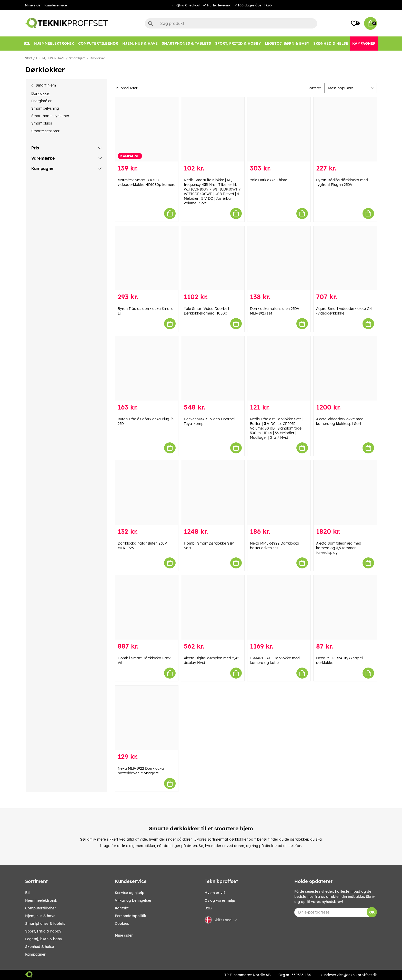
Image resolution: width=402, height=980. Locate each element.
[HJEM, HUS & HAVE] (140, 44)
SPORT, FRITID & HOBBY (43, 931)
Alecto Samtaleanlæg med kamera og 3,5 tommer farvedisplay (339, 548)
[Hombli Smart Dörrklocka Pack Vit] (147, 608)
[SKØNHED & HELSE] (331, 44)
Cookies (122, 924)
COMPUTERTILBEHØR (41, 908)
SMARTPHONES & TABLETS (45, 924)
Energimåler (41, 101)
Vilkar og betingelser (133, 900)
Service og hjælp (130, 893)
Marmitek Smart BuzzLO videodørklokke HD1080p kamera (147, 182)
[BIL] (27, 44)
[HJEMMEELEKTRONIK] (54, 44)
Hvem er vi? (215, 893)
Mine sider (33, 5)
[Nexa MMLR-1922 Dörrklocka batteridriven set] (279, 493)
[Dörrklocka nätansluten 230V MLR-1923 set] (279, 258)
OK (372, 912)
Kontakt (122, 908)
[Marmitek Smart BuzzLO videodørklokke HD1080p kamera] (147, 129)
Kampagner (35, 954)
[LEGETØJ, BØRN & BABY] (287, 44)
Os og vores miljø (220, 900)
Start (28, 58)
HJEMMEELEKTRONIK (41, 900)
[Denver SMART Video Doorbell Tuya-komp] (213, 368)
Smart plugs (42, 123)
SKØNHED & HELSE (39, 947)
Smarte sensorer (45, 131)
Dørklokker (97, 58)
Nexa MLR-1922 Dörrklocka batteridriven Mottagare (141, 771)
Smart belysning (45, 108)
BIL (27, 893)
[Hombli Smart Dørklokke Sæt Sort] (213, 493)
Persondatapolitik (130, 916)
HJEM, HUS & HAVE (50, 58)
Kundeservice (56, 5)
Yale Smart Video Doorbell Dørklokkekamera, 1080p (206, 311)
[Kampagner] (364, 44)
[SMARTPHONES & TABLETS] (186, 44)
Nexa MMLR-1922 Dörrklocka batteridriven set (275, 546)
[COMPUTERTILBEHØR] (98, 44)
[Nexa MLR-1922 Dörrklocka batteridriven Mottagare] (147, 718)
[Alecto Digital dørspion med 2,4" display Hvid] (213, 608)
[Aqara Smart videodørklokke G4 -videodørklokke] (345, 258)
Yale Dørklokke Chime (269, 180)
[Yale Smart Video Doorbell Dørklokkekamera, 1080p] (213, 258)
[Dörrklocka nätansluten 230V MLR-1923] (147, 493)
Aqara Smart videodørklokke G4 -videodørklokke (344, 311)
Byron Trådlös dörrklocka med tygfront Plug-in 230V (342, 182)
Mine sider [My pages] (124, 935)
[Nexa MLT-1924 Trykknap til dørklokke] (345, 608)
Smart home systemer (50, 116)
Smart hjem (77, 58)
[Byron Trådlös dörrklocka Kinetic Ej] (147, 258)
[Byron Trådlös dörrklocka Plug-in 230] (147, 368)
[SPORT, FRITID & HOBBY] (238, 44)
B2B (208, 908)
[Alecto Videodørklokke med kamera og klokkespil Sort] (345, 368)
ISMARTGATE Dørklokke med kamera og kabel (275, 660)
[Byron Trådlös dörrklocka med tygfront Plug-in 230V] (345, 129)
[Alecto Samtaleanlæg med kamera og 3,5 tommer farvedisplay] (345, 493)
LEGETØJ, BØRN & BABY (44, 939)
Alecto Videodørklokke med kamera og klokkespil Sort (340, 421)
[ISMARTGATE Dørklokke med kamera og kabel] (279, 608)
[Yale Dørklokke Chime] (279, 129)
